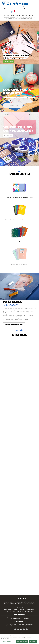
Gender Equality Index (16, 615)
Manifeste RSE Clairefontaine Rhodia (26, 608)
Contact (31, 622)
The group (21, 606)
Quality (16, 606)
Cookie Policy (20, 629)
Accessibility (26, 615)
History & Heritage (8, 606)
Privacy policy (20, 631)
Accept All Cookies (22, 641)
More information (9, 58)
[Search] (19, 8)
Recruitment (8, 608)
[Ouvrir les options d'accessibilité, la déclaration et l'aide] (32, 8)
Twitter (18, 626)
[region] (19, 639)
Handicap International (27, 613)
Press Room (9, 621)
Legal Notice (19, 633)
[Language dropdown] (36, 8)
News (15, 621)
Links (14, 608)
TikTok (27, 626)
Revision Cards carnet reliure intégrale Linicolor (19, 194)
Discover (20, 151)
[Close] (37, 636)
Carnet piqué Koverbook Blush (20, 261)
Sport (19, 613)
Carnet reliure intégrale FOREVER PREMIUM (20, 238)
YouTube (21, 626)
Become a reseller (30, 606)
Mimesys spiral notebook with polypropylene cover (20, 216)
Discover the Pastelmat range (13, 321)
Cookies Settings (6, 641)
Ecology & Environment (10, 613)
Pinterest (24, 626)
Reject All (33, 641)
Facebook (15, 626)
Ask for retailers (8, 132)
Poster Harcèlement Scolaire (25, 621)
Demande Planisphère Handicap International (17, 622)
